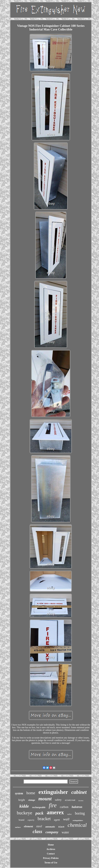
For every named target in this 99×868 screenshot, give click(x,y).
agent (57, 820)
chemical (77, 825)
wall (66, 819)
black (61, 827)
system (19, 793)
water (65, 832)
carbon (64, 807)
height (22, 800)
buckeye (24, 813)
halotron (77, 807)
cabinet (79, 792)
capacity (31, 820)
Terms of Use (51, 863)
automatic (50, 827)
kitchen (81, 801)
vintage (32, 800)
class (37, 831)
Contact (51, 854)
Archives (51, 849)
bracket (44, 819)
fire (53, 805)
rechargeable (39, 807)
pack (39, 813)
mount (45, 799)
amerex (55, 812)
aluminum (70, 800)
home (31, 793)
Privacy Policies (51, 858)
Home (51, 845)
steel (39, 826)
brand (21, 820)
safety (58, 800)
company (52, 832)
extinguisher (53, 792)
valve (69, 814)
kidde (24, 806)
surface (18, 827)
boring (80, 813)
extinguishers (78, 820)
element (28, 826)
